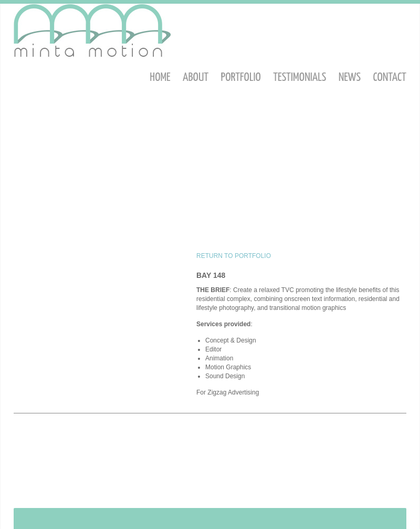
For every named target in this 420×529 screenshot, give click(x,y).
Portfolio (241, 77)
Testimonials (300, 77)
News (350, 77)
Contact (390, 77)
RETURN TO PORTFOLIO (234, 256)
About (196, 77)
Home (160, 77)
